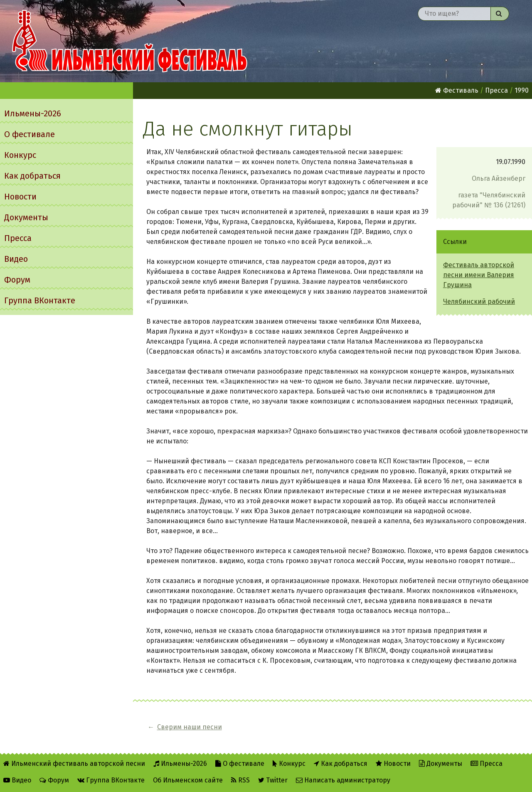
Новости (20, 197)
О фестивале (30, 134)
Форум (17, 280)
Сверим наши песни (190, 727)
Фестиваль (457, 90)
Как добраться (32, 176)
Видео (16, 259)
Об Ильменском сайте (188, 780)
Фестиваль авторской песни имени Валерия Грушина (479, 275)
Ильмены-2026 (33, 113)
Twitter (273, 780)
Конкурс (20, 155)
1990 (522, 90)
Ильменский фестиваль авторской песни (130, 41)
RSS (240, 780)
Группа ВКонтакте (40, 300)
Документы (26, 217)
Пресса (18, 238)
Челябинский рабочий (479, 301)
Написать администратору (343, 780)
